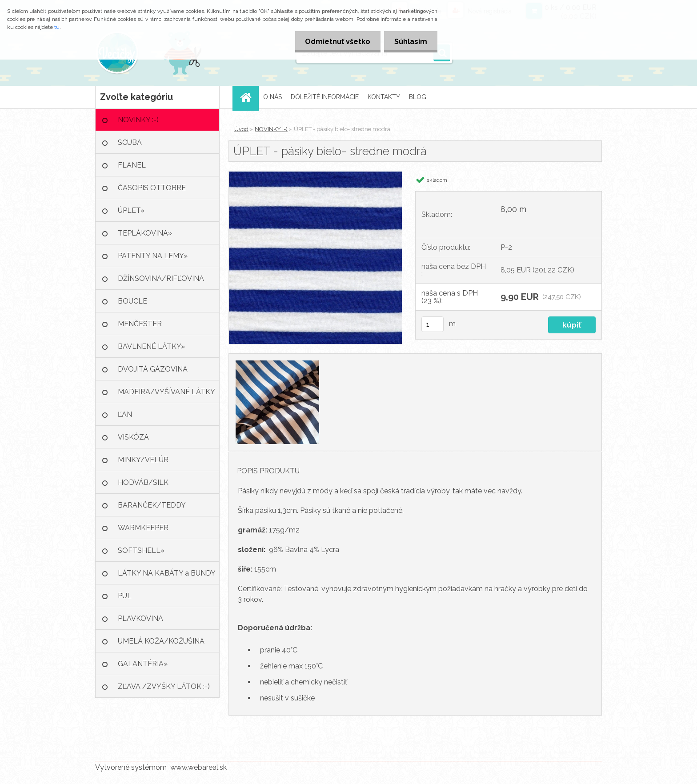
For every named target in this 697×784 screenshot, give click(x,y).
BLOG (418, 97)
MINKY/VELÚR (143, 460)
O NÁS (272, 97)
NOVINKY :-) (138, 120)
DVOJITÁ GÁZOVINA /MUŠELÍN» (153, 373)
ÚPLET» (131, 210)
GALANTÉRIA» (143, 664)
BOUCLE (132, 301)
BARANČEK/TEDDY (152, 505)
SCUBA (130, 142)
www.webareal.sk (198, 767)
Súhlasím (410, 42)
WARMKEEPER (143, 528)
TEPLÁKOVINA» (145, 233)
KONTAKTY (384, 97)
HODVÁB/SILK (143, 482)
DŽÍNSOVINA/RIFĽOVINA (161, 278)
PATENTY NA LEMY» (153, 256)
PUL (125, 596)
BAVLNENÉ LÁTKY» (151, 346)
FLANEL (132, 165)
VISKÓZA (133, 437)
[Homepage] (248, 97)
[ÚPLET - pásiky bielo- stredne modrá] (315, 174)
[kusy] (433, 324)
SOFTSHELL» (141, 550)
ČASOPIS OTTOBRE (152, 188)
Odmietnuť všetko (335, 42)
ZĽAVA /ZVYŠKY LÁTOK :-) (164, 686)
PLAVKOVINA (140, 618)
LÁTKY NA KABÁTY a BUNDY (167, 573)
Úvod (241, 129)
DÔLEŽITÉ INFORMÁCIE (325, 97)
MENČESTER (140, 324)
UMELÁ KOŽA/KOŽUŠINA (161, 641)
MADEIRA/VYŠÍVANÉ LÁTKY (166, 392)
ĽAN (125, 414)
